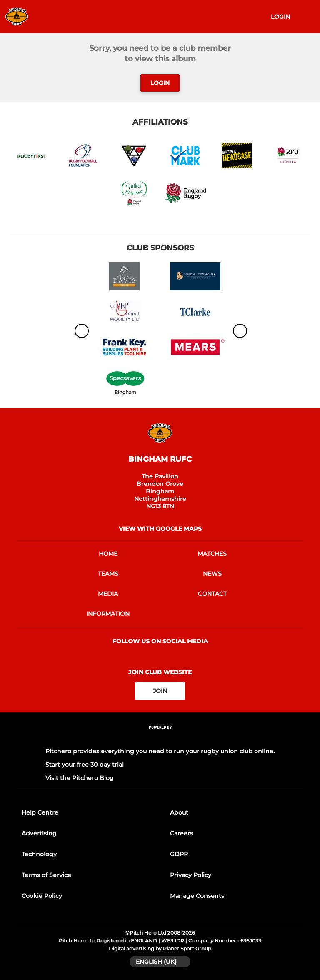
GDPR (179, 854)
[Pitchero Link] (160, 738)
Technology (39, 854)
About (179, 812)
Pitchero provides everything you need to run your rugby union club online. (160, 751)
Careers (181, 833)
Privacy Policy (191, 875)
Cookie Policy (42, 896)
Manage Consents (197, 896)
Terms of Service (46, 875)
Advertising (39, 833)
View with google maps (160, 529)
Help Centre (40, 812)
